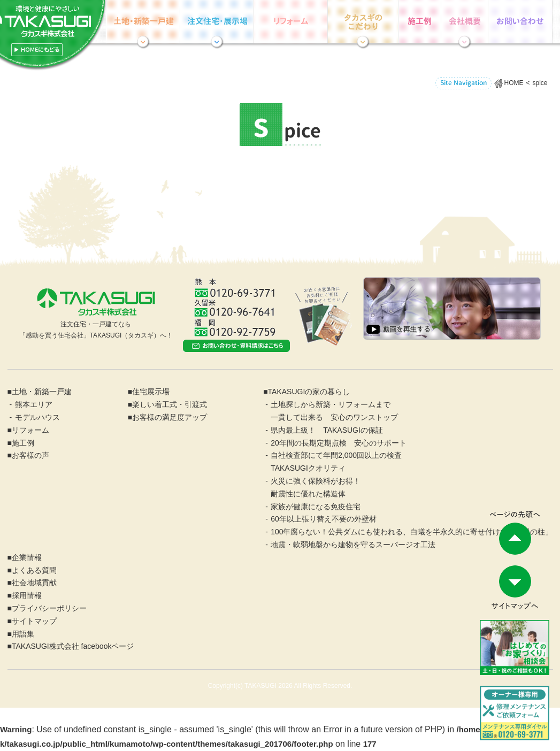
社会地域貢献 (34, 583)
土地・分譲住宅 (143, 22)
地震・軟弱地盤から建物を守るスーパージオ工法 (353, 545)
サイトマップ (34, 621)
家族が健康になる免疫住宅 (316, 507)
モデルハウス (37, 417)
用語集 (23, 634)
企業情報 (465, 22)
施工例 (420, 22)
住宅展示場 (217, 22)
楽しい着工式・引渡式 (170, 404)
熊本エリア (34, 404)
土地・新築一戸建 (42, 392)
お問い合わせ (520, 22)
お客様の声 (30, 455)
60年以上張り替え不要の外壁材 (324, 519)
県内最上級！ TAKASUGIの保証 (327, 430)
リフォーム (291, 22)
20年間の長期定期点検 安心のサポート (339, 443)
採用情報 (27, 595)
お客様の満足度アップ (170, 417)
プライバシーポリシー (49, 608)
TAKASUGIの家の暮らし (363, 22)
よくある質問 (34, 570)
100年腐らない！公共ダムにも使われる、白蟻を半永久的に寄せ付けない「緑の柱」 (412, 532)
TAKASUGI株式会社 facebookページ (73, 646)
